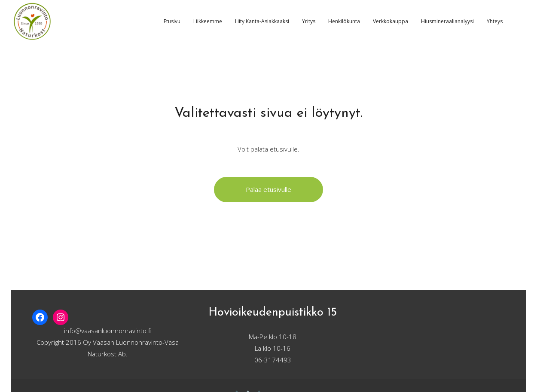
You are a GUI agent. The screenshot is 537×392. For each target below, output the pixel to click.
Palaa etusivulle (268, 189)
